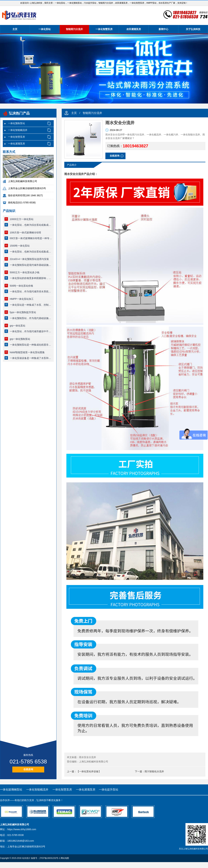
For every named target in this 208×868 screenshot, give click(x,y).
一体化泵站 (45, 29)
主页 (15, 29)
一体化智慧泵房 (104, 29)
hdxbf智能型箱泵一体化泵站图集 (27, 352)
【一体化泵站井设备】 (89, 771)
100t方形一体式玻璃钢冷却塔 (25, 233)
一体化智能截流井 (18, 130)
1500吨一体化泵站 (20, 246)
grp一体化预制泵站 (20, 339)
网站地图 (65, 858)
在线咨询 (28, 769)
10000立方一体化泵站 (22, 219)
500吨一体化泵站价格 (21, 286)
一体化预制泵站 (16, 123)
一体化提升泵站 (109, 790)
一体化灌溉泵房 (16, 144)
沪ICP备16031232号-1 (50, 858)
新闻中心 (163, 29)
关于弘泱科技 (193, 29)
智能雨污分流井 (74, 29)
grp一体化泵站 (18, 326)
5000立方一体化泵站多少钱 (25, 272)
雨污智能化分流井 (154, 771)
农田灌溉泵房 (134, 29)
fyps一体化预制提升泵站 (23, 312)
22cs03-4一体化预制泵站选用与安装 (29, 259)
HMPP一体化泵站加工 (22, 299)
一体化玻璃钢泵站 (11, 790)
